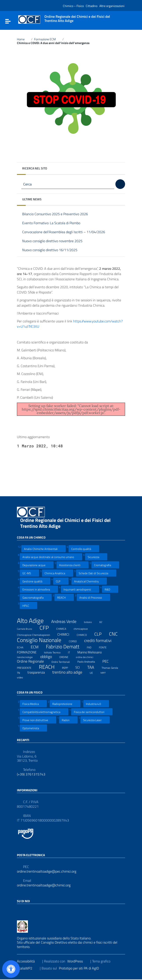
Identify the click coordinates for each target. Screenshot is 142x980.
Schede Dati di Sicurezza (96, 573)
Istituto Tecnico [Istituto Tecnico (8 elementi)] (55, 652)
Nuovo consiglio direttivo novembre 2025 (56, 241)
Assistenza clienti (73, 565)
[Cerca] (120, 184)
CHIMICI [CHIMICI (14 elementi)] (66, 634)
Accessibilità (29, 961)
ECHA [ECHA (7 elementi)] (23, 647)
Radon (68, 720)
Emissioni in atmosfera (39, 589)
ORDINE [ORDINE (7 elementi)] (67, 656)
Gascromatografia (36, 597)
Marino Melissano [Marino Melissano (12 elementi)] (92, 652)
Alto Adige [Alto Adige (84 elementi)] (33, 621)
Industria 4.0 (96, 704)
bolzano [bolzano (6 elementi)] (91, 621)
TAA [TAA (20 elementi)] (93, 667)
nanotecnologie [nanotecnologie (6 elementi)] (28, 656)
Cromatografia (105, 565)
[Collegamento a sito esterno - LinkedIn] (27, 911)
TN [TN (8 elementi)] (21, 672)
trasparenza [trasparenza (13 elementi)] (39, 672)
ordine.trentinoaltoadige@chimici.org (44, 885)
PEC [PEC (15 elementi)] (108, 661)
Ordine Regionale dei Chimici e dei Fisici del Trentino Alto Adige (65, 523)
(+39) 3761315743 (31, 774)
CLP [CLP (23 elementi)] (101, 634)
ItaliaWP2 (28, 968)
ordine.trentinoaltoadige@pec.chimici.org (47, 871)
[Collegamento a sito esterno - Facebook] (20, 911)
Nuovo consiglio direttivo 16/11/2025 (53, 250)
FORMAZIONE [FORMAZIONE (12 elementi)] (29, 652)
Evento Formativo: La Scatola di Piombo (55, 223)
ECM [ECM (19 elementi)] (37, 647)
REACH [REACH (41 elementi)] (49, 667)
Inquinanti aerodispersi (80, 589)
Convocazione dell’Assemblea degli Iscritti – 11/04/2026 (67, 232)
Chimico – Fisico (73, 6)
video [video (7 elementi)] (23, 677)
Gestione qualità (35, 581)
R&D (110, 589)
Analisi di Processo (93, 597)
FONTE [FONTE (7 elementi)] (106, 647)
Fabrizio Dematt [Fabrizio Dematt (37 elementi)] (65, 647)
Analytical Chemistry (89, 581)
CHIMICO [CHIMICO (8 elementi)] (85, 634)
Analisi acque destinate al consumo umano (51, 557)
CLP (61, 581)
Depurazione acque (37, 565)
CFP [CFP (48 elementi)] (47, 628)
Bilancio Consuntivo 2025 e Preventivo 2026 (58, 214)
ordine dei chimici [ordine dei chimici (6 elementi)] (87, 656)
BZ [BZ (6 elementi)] (104, 621)
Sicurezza (96, 557)
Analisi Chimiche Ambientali (44, 549)
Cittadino (92, 6)
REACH (64, 597)
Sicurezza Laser (95, 720)
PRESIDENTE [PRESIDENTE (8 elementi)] (27, 667)
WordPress (78, 961)
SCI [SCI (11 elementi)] (80, 667)
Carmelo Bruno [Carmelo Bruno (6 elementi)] (27, 628)
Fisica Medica (33, 704)
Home (23, 39)
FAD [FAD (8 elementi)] (92, 647)
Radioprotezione (65, 704)
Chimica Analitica (58, 573)
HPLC (28, 606)
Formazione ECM (47, 39)
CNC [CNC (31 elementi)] (116, 634)
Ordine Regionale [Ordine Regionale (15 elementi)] (33, 661)
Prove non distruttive (38, 720)
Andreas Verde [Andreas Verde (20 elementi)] (67, 622)
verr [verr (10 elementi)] (106, 672)
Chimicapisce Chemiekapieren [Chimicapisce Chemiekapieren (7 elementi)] (36, 634)
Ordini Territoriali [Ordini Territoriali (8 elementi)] (63, 661)
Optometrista (33, 728)
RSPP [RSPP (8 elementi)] (68, 667)
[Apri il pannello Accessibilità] (11, 969)
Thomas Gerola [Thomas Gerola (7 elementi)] (113, 667)
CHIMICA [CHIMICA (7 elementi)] (64, 628)
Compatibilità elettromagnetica (44, 712)
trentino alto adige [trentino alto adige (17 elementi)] (70, 672)
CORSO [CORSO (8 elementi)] (76, 641)
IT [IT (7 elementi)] (72, 652)
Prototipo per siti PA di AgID (82, 968)
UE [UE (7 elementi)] (94, 672)
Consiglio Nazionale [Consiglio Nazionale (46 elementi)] (42, 640)
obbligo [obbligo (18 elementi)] (49, 657)
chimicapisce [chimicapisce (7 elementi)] (83, 628)
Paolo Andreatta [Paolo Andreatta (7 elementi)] (89, 661)
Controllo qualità (84, 549)
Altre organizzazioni (112, 6)
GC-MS (29, 573)
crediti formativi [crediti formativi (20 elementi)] (101, 641)
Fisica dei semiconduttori (92, 712)
